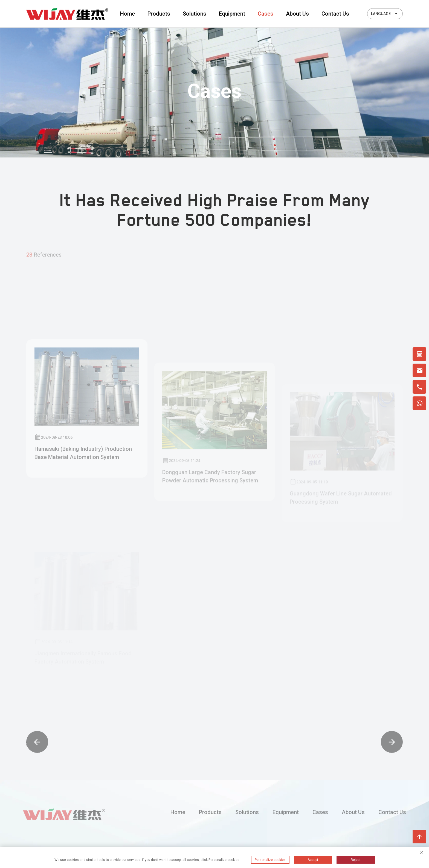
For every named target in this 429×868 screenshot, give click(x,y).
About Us (297, 14)
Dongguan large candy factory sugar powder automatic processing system (210, 511)
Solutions (195, 14)
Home (127, 14)
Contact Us (335, 14)
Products (159, 14)
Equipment (232, 14)
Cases (266, 14)
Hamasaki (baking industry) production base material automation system (83, 498)
